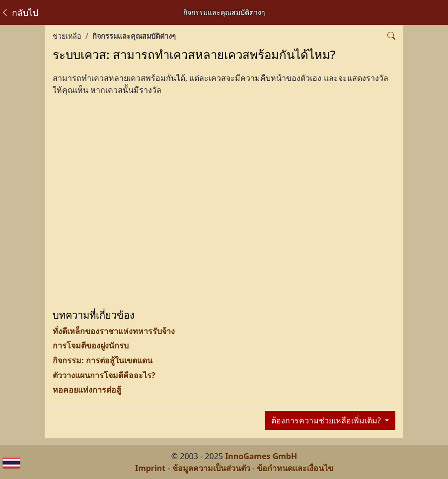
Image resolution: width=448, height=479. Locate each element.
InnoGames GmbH (261, 456)
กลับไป (19, 12)
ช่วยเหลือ (67, 36)
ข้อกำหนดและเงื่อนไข (295, 468)
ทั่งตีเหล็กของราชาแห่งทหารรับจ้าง (114, 331)
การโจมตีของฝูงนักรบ (91, 345)
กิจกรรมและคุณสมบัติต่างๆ (134, 36)
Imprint (150, 468)
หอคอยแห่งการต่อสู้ (87, 390)
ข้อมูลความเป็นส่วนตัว (211, 468)
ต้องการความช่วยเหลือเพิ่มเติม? (327, 420)
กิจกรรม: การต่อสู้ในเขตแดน (103, 360)
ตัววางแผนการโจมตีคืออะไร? (104, 375)
